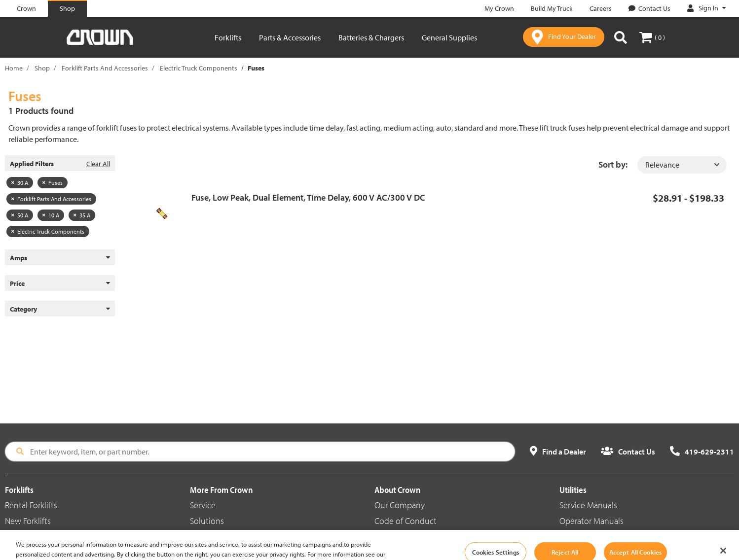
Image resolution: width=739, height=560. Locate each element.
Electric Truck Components (199, 68)
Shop (42, 68)
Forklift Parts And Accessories (105, 68)
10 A (51, 215)
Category (60, 309)
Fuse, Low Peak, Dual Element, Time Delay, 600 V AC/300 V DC (308, 197)
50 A (20, 215)
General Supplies (449, 37)
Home (14, 68)
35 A (82, 215)
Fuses (53, 183)
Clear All (98, 164)
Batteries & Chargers (371, 37)
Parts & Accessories (290, 37)
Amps (60, 258)
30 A (20, 183)
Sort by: (613, 164)
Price (60, 283)
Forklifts (228, 37)
